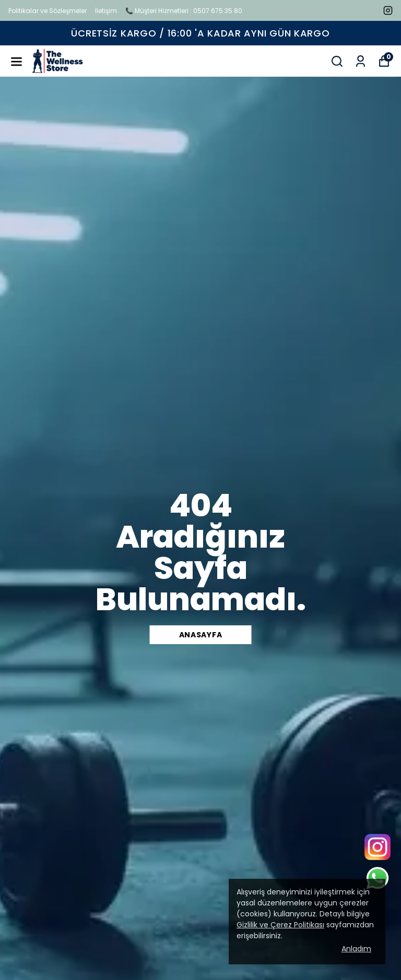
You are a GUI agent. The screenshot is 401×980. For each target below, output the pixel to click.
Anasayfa (201, 635)
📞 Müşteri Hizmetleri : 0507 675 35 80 (184, 11)
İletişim (106, 11)
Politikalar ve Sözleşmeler (48, 11)
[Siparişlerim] (361, 61)
